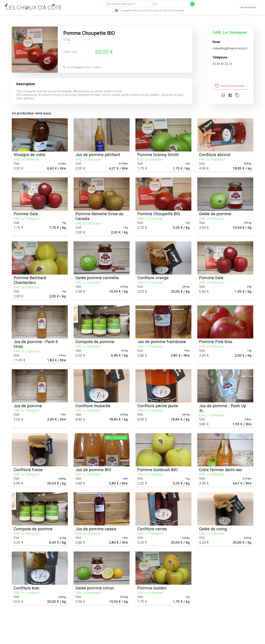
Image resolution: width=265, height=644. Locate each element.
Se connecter (248, 7)
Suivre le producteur (230, 86)
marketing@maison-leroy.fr (230, 48)
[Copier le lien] (237, 96)
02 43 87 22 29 (222, 64)
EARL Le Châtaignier (230, 32)
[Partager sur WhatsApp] (223, 96)
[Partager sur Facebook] (230, 96)
